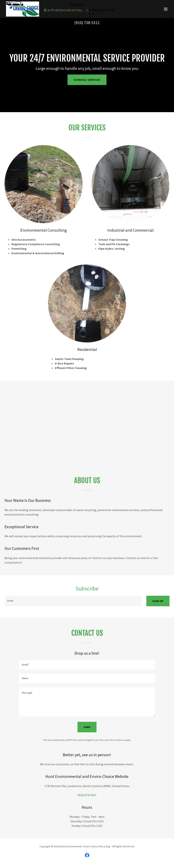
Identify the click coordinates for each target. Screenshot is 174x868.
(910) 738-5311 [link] (87, 23)
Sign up (158, 601)
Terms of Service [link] (117, 740)
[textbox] (73, 601)
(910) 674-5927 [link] (87, 795)
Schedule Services (87, 80)
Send (87, 727)
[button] (166, 9)
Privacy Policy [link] (98, 740)
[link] (60, 9)
